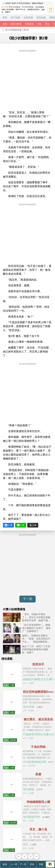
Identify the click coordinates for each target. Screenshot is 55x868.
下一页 (27, 599)
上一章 (14, 864)
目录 (32, 864)
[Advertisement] (27, 81)
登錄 (41, 864)
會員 (50, 864)
